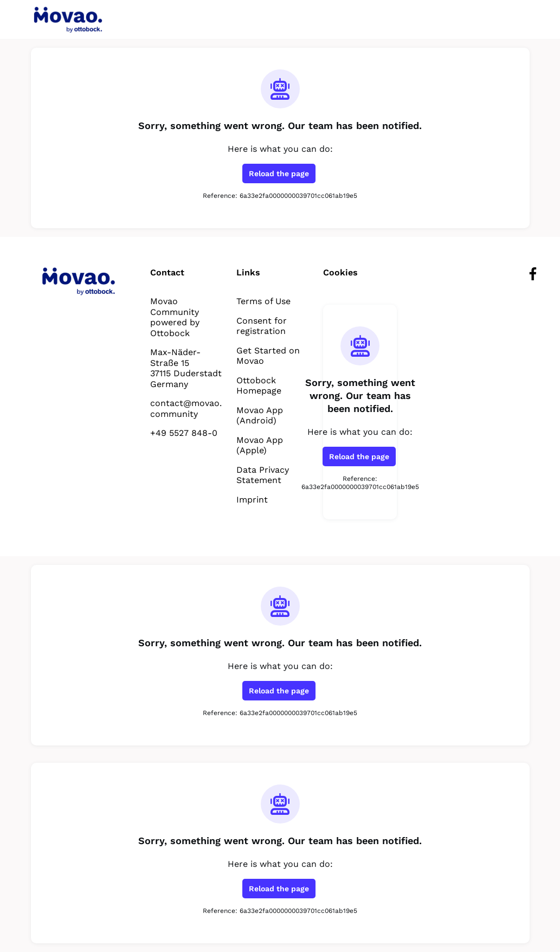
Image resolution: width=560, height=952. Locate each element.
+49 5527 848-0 (184, 433)
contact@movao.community (185, 408)
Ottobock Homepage (259, 385)
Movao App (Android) (260, 415)
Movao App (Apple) (260, 445)
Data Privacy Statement (262, 475)
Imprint (251, 499)
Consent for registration (260, 326)
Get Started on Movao (266, 356)
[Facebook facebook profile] (533, 274)
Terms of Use (264, 301)
